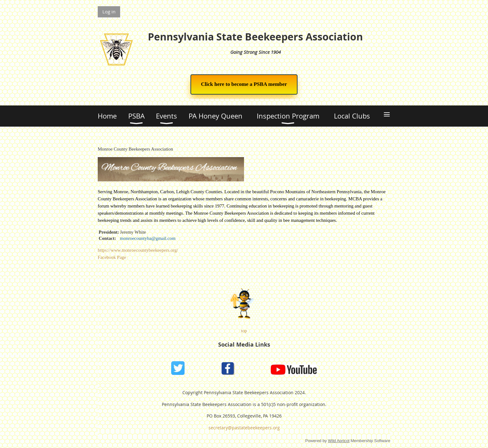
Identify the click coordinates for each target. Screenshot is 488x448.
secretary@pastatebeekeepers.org (244, 428)
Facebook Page (112, 257)
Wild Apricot (339, 441)
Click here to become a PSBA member (244, 84)
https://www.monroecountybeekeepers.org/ (138, 250)
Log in (109, 12)
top (244, 331)
